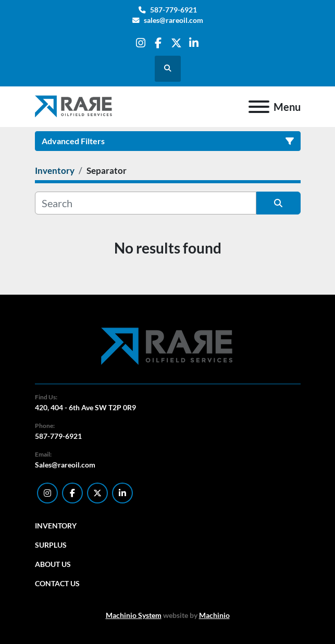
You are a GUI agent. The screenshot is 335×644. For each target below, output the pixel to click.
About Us (53, 564)
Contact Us (57, 583)
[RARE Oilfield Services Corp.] (168, 346)
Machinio (214, 615)
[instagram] (140, 43)
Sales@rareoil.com (65, 465)
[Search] (146, 203)
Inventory (56, 526)
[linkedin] (194, 43)
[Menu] (259, 107)
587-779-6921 (173, 10)
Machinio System (134, 615)
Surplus (51, 545)
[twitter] (176, 43)
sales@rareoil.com (173, 20)
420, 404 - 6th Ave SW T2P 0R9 (85, 407)
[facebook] (158, 43)
